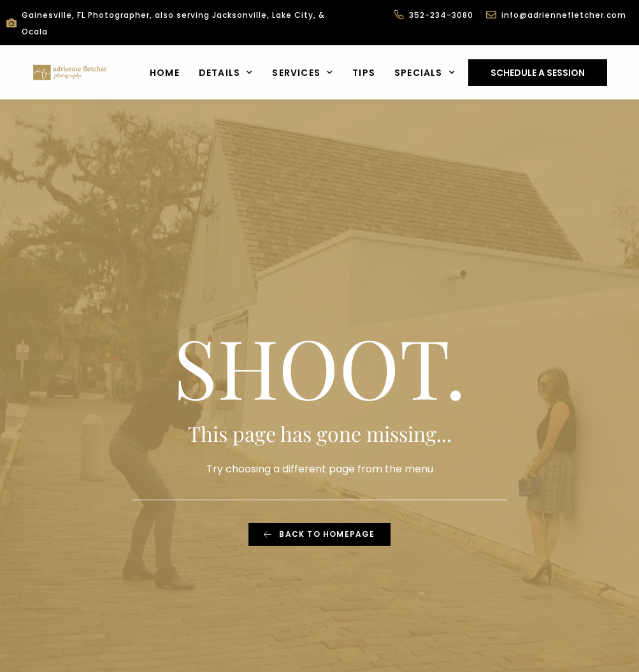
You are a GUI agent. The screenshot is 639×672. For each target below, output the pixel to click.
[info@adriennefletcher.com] (491, 15)
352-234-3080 (441, 15)
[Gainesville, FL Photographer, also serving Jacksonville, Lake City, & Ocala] (11, 23)
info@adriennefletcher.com (564, 15)
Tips (364, 73)
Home (165, 73)
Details (226, 73)
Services (303, 73)
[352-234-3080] (399, 15)
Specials (425, 73)
